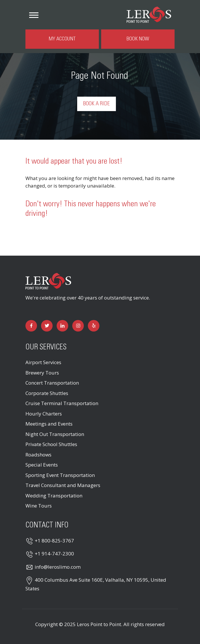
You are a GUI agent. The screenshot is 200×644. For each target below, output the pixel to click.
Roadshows (38, 455)
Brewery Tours (42, 373)
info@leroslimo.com (58, 567)
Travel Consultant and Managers (63, 485)
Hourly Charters (44, 414)
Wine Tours (39, 506)
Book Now (138, 39)
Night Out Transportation (55, 434)
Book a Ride (97, 104)
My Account (62, 39)
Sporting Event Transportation (60, 475)
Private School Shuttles (51, 444)
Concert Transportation (52, 383)
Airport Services (43, 362)
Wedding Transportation (54, 496)
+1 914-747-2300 (54, 554)
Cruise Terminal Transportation (62, 403)
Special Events (42, 465)
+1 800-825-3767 (54, 541)
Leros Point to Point (99, 624)
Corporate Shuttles (47, 393)
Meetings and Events (49, 424)
